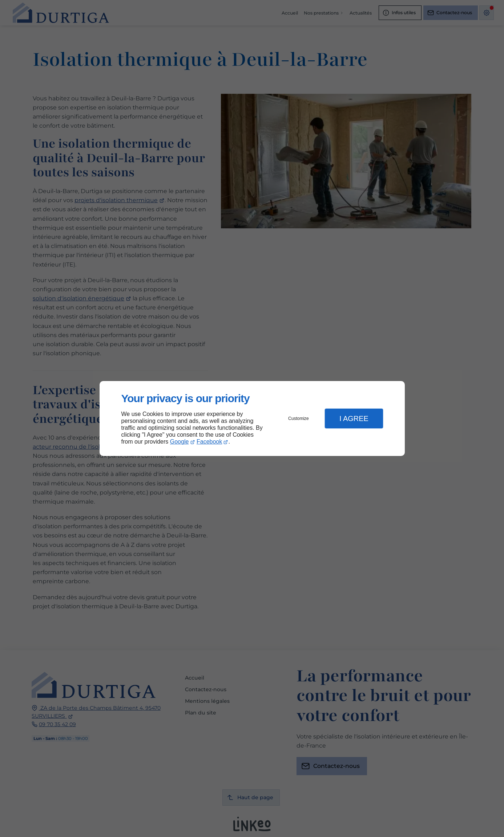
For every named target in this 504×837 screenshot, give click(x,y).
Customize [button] (299, 419)
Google (180, 442)
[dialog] (252, 419)
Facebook (209, 442)
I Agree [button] (354, 419)
